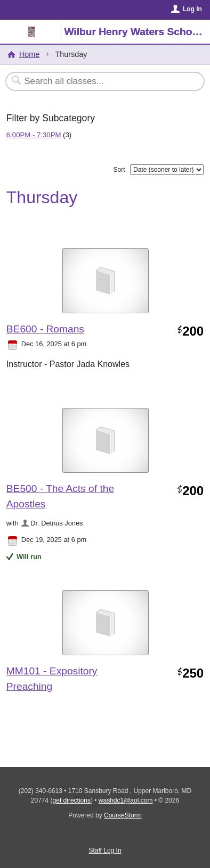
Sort (119, 170)
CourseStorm (123, 815)
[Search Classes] (99, 81)
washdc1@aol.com (126, 800)
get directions (72, 800)
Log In (192, 9)
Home (29, 54)
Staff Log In (105, 850)
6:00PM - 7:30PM (34, 135)
